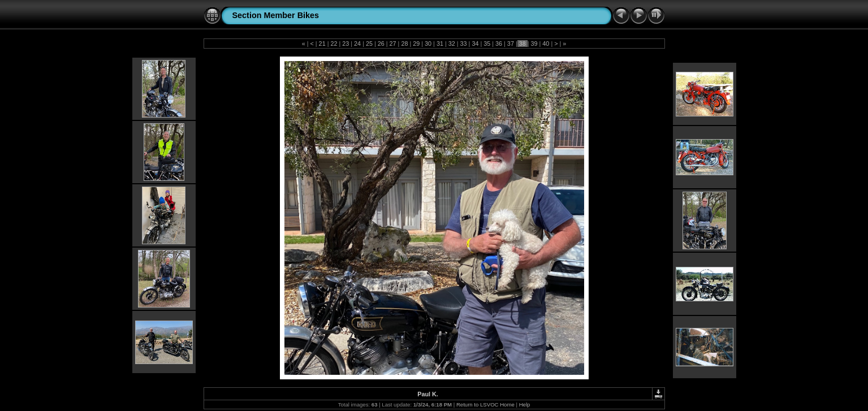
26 (381, 44)
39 (534, 44)
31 (440, 44)
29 (416, 44)
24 (357, 44)
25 (369, 44)
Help (525, 404)
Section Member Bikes (276, 15)
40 (546, 44)
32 (452, 44)
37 (511, 44)
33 (464, 44)
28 (404, 44)
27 (393, 44)
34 (475, 44)
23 (346, 44)
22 (334, 44)
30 (428, 44)
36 (499, 44)
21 (322, 44)
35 (487, 44)
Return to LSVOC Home (485, 404)
